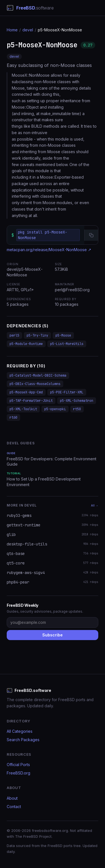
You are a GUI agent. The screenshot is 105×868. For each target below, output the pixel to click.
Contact (14, 807)
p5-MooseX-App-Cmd (26, 392)
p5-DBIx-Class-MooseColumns (35, 384)
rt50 (77, 409)
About (12, 798)
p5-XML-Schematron (77, 401)
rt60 (13, 417)
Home (12, 30)
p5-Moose (63, 335)
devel (28, 30)
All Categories (20, 731)
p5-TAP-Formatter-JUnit (31, 401)
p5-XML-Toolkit (23, 409)
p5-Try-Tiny (37, 335)
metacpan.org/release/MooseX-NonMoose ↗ (49, 250)
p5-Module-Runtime (26, 344)
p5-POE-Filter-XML (67, 392)
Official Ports (18, 765)
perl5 (14, 335)
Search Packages (23, 740)
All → (95, 505)
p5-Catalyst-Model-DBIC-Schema (38, 375)
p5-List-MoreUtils (67, 344)
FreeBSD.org (18, 773)
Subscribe (53, 635)
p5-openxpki (55, 409)
